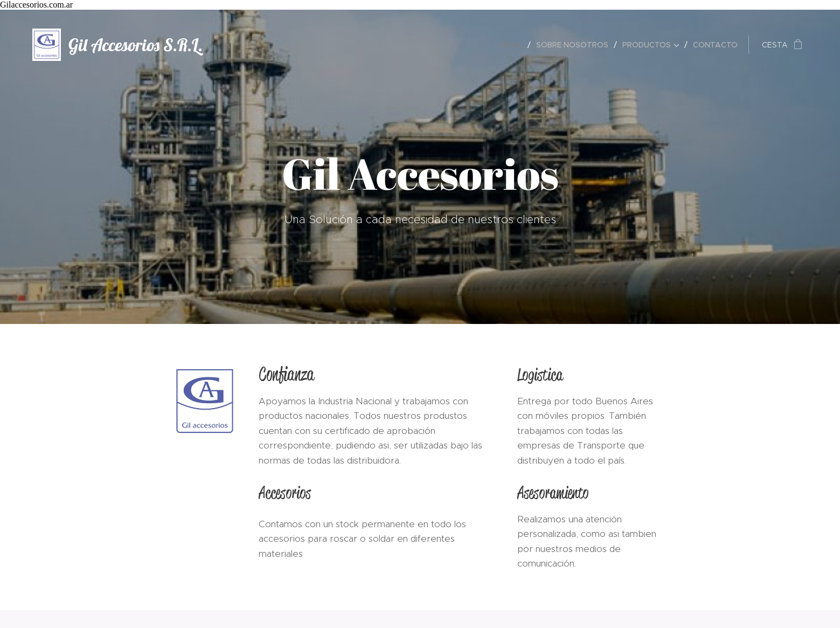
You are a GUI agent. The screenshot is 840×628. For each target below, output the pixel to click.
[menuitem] (514, 45)
